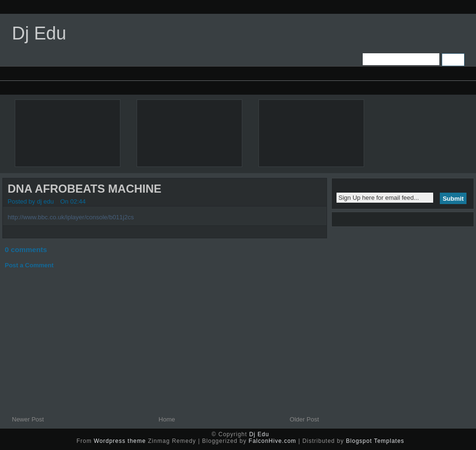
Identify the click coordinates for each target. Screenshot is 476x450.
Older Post (304, 419)
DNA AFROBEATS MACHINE (84, 189)
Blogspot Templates (375, 441)
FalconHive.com (272, 441)
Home (167, 419)
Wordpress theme (120, 441)
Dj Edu (39, 33)
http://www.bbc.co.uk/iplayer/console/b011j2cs (71, 217)
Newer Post (28, 419)
